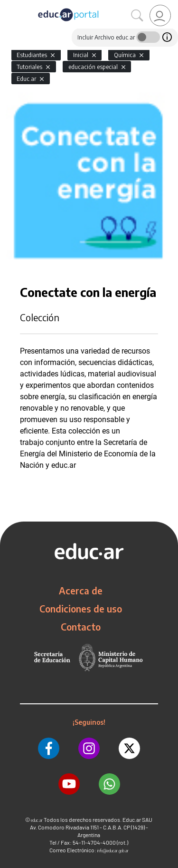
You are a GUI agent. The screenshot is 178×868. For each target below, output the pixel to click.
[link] (160, 15)
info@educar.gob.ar (113, 851)
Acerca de (81, 591)
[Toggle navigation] (9, 5)
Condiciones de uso (81, 609)
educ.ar (37, 820)
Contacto (81, 627)
